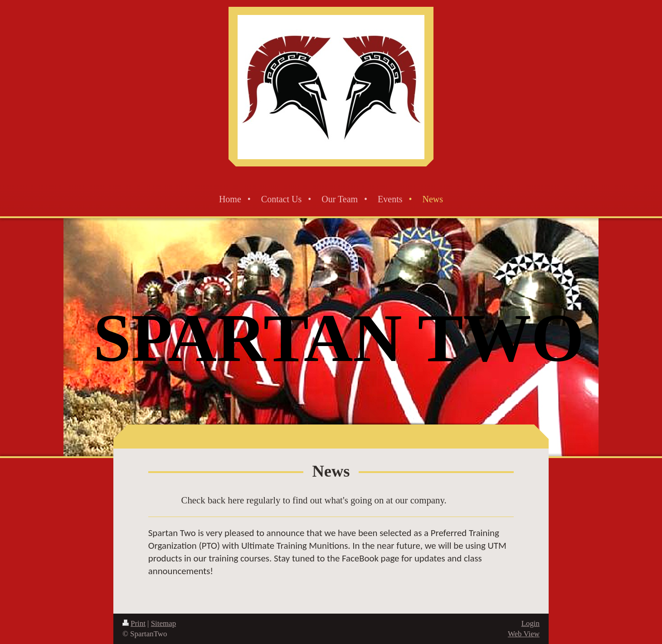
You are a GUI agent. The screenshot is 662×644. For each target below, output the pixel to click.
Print (134, 623)
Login (531, 623)
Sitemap (163, 623)
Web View (524, 634)
